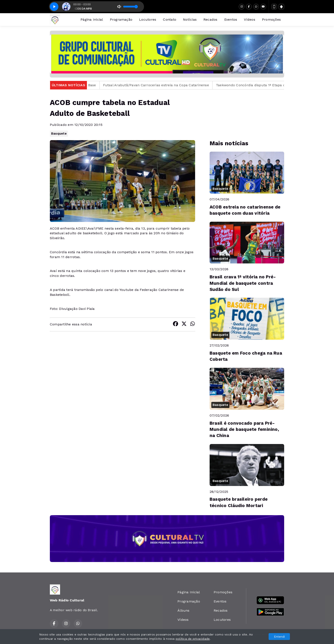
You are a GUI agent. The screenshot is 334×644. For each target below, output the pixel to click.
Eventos (231, 19)
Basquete (59, 134)
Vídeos (249, 19)
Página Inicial (92, 19)
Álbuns (183, 610)
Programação (121, 19)
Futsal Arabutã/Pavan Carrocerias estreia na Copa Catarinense (162, 85)
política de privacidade (193, 639)
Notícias (190, 19)
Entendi (279, 637)
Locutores (148, 19)
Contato (170, 19)
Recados (210, 19)
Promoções (271, 19)
